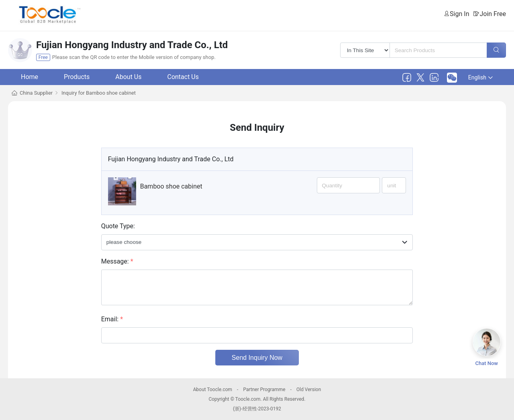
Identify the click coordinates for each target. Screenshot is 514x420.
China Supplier (36, 93)
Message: (117, 261)
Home (30, 77)
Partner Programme (264, 390)
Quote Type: (118, 226)
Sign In (459, 14)
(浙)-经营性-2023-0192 (257, 409)
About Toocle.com (213, 390)
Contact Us (183, 77)
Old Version (309, 390)
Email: (112, 319)
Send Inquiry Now (257, 358)
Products (77, 77)
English (480, 77)
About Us (128, 77)
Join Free (493, 14)
